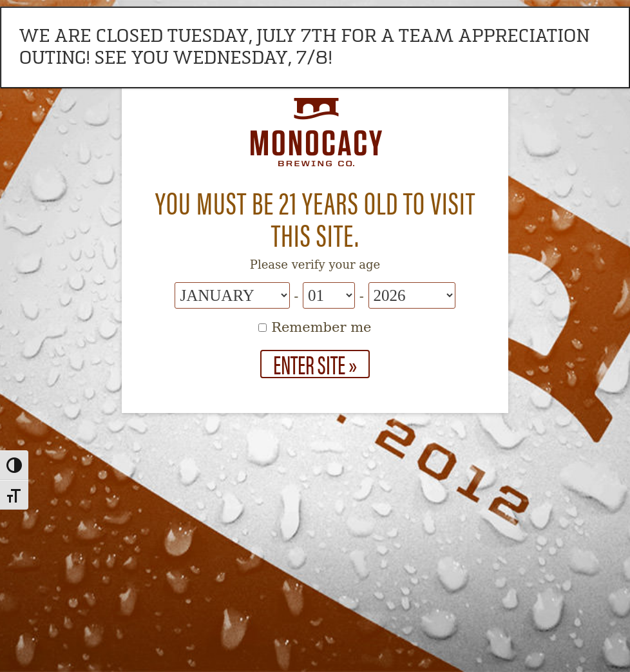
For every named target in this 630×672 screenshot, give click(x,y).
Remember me (315, 327)
